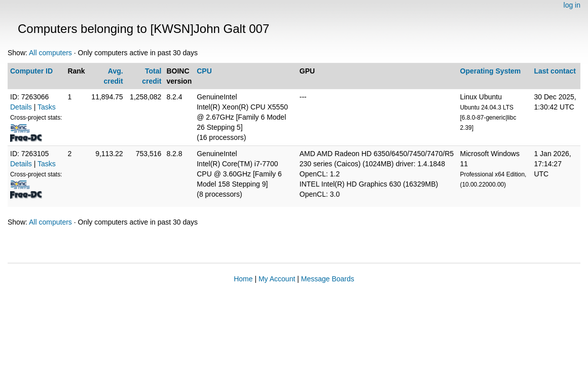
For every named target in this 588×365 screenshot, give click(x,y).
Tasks (47, 107)
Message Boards (328, 279)
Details (21, 107)
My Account (277, 279)
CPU (204, 71)
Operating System (491, 71)
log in (572, 5)
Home (243, 279)
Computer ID (31, 71)
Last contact (555, 71)
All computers (50, 53)
